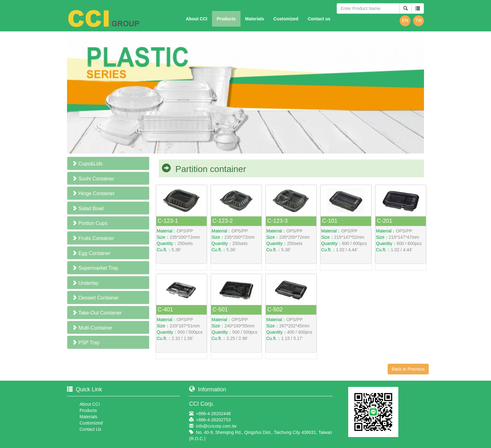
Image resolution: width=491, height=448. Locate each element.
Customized (286, 19)
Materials (255, 19)
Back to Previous (408, 369)
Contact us (319, 19)
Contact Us (90, 429)
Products (226, 19)
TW (419, 20)
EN (405, 20)
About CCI (196, 19)
